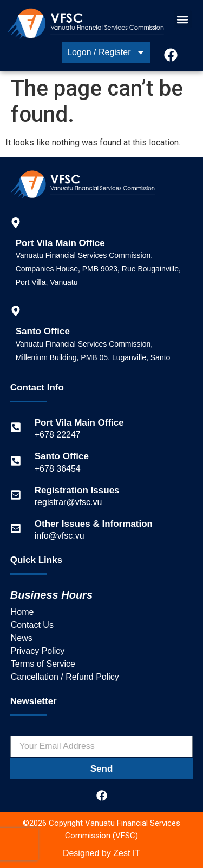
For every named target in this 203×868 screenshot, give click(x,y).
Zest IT (127, 853)
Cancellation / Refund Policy (65, 677)
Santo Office (62, 456)
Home (22, 612)
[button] (183, 19)
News (22, 638)
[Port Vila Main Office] (16, 427)
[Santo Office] (16, 461)
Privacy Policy (38, 651)
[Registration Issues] (16, 495)
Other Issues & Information (94, 524)
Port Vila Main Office (79, 423)
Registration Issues (77, 490)
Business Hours (51, 595)
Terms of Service (43, 664)
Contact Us (32, 625)
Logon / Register (106, 52)
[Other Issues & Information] (16, 528)
